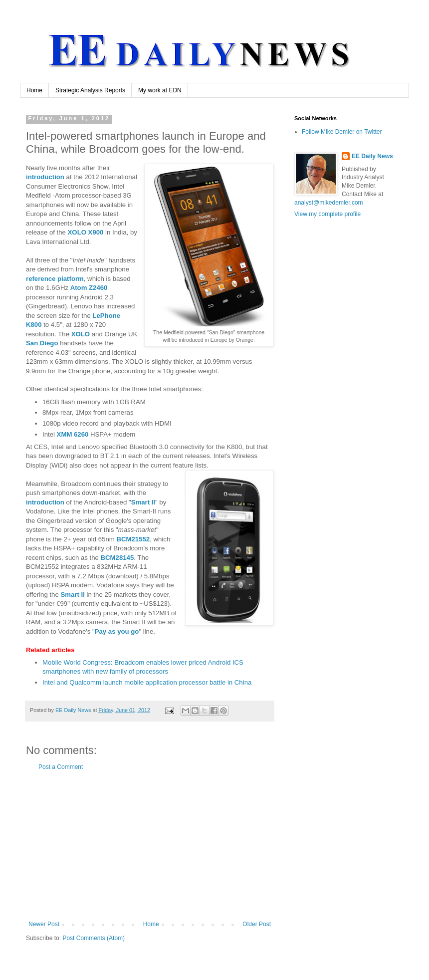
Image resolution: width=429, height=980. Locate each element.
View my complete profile (327, 214)
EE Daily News (372, 156)
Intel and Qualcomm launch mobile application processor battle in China (147, 682)
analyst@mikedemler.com (329, 203)
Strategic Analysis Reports (90, 90)
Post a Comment (61, 767)
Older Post (257, 924)
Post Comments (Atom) (94, 938)
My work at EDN (160, 90)
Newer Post (44, 924)
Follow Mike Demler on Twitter (342, 132)
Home (34, 90)
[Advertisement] (150, 846)
